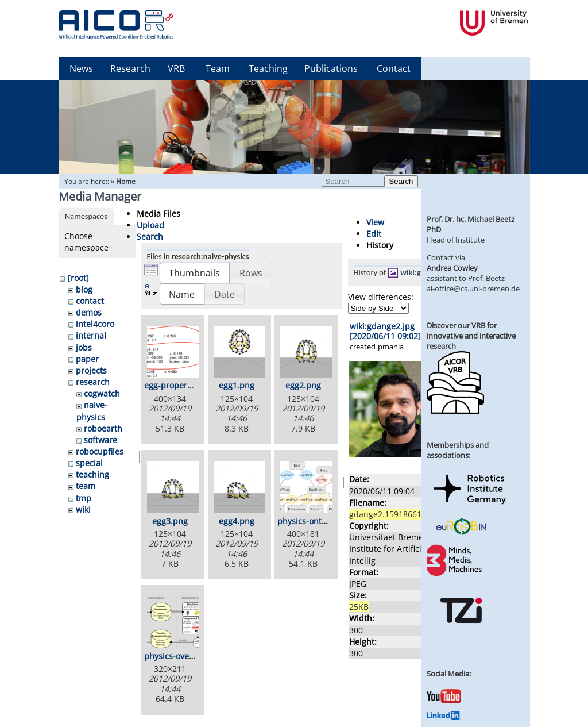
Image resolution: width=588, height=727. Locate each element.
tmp (84, 498)
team (86, 486)
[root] (78, 278)
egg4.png (237, 521)
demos (89, 312)
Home (126, 181)
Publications (331, 68)
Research (130, 68)
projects (91, 370)
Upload (150, 225)
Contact (394, 68)
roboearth (103, 428)
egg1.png (237, 385)
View (375, 222)
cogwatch (102, 393)
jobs (84, 347)
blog (84, 289)
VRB (176, 68)
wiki (83, 509)
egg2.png (303, 385)
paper (87, 359)
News (81, 68)
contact (90, 301)
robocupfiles (100, 451)
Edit (374, 234)
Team (218, 68)
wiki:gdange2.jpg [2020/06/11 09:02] (385, 331)
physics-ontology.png (318, 521)
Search (401, 181)
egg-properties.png (181, 385)
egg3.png (170, 521)
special (89, 463)
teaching (92, 474)
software (100, 440)
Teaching (268, 68)
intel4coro (95, 324)
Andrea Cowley (452, 268)
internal (91, 335)
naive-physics (92, 411)
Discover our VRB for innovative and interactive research (471, 336)
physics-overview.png (185, 656)
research (93, 382)
